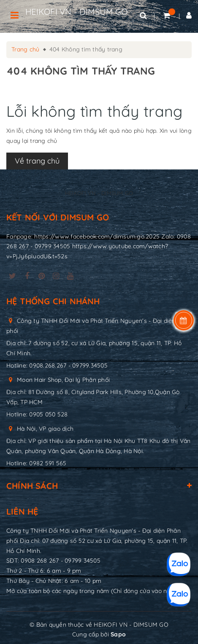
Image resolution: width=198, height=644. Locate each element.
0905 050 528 (48, 414)
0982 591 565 (48, 463)
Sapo (118, 634)
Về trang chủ (37, 161)
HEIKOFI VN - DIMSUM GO (77, 12)
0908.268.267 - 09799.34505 (68, 365)
